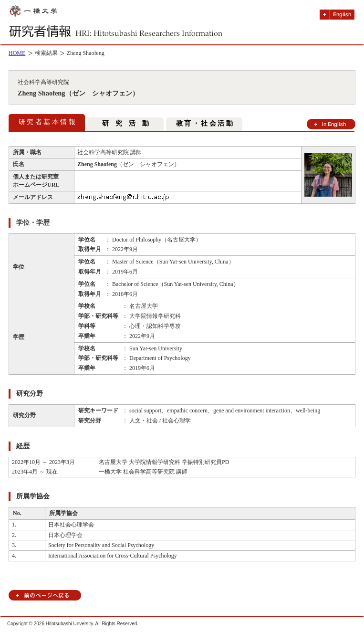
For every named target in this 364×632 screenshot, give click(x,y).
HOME (17, 53)
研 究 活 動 (125, 123)
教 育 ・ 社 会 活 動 (204, 123)
